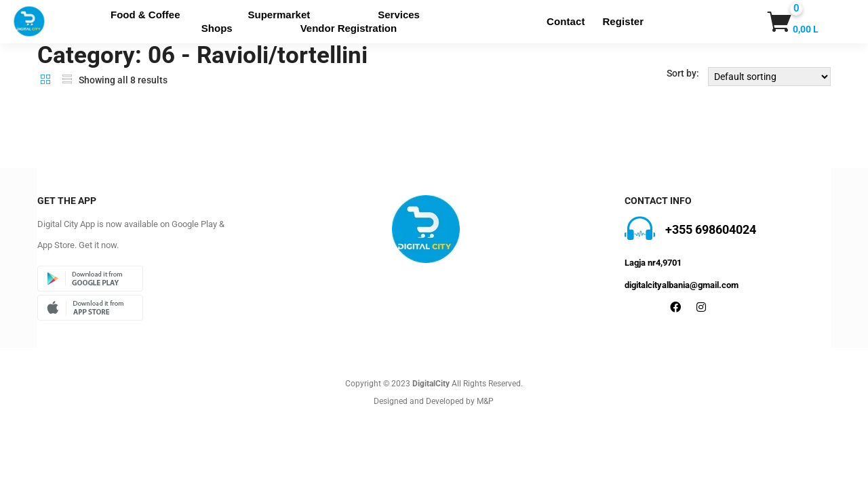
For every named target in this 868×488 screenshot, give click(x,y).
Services (399, 15)
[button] (777, 22)
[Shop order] (769, 77)
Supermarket (279, 15)
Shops (217, 28)
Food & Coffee (145, 15)
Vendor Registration (349, 28)
